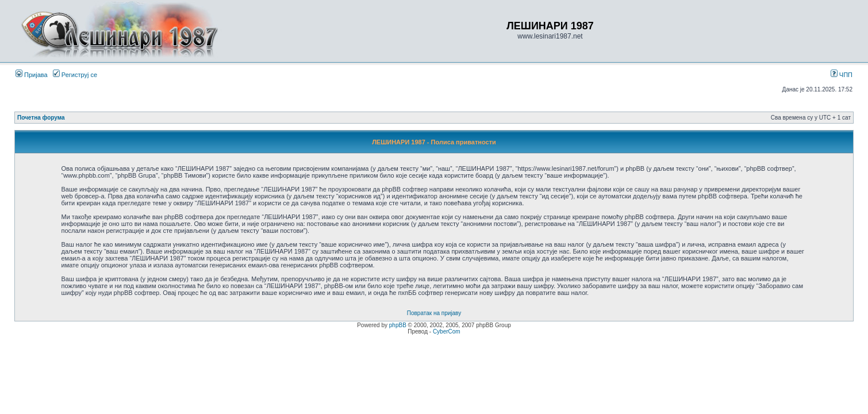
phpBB (398, 325)
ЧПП (842, 75)
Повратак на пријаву (434, 313)
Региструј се (75, 75)
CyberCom (447, 331)
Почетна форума (41, 118)
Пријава (32, 75)
